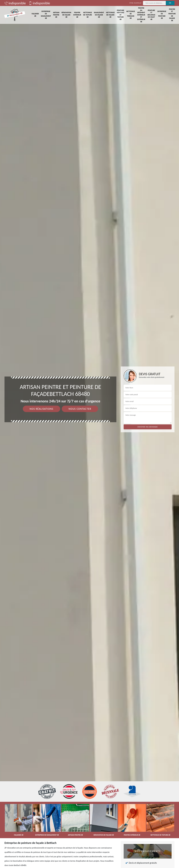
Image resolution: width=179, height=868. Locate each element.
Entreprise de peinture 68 (162, 15)
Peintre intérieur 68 (77, 15)
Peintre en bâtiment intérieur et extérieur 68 (141, 15)
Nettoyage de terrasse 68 (131, 15)
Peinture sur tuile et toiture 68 (121, 15)
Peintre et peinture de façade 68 (172, 15)
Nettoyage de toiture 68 (88, 15)
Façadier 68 (35, 15)
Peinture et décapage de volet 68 (151, 15)
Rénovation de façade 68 (66, 15)
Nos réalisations (41, 409)
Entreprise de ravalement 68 (46, 15)
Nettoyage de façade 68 (110, 15)
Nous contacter (80, 409)
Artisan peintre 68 (56, 15)
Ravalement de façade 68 (99, 15)
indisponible (15, 3)
